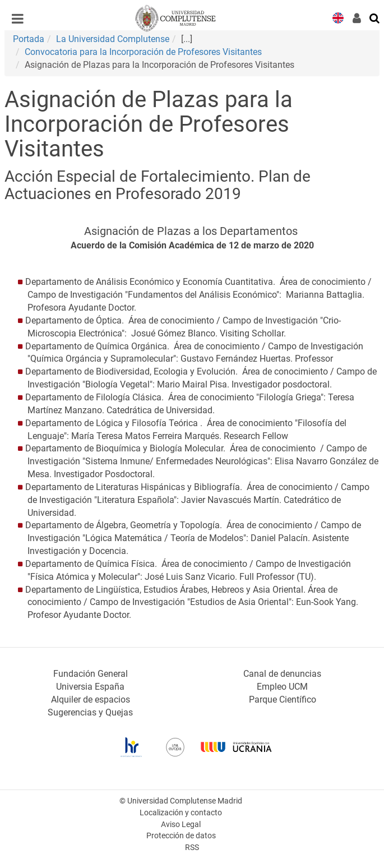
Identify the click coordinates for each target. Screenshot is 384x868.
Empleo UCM (282, 687)
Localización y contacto (181, 813)
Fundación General (91, 674)
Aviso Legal (181, 825)
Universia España (90, 687)
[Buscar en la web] (375, 17)
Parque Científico (283, 700)
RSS (192, 848)
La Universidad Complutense (113, 39)
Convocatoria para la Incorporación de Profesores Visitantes (143, 52)
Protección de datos (181, 836)
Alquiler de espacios (91, 700)
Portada (29, 39)
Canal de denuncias (282, 674)
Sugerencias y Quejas (90, 712)
